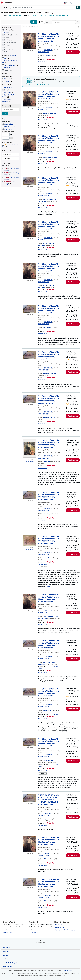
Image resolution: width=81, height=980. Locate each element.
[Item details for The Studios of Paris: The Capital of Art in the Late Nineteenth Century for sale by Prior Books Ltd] (30, 742)
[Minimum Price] (6, 134)
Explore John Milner (42, 84)
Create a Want (7, 932)
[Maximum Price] (6, 138)
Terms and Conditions (67, 970)
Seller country (7, 158)
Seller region (7, 154)
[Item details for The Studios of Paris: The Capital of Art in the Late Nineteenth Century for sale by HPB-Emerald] (30, 41)
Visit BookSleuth (34, 932)
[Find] (78, 7)
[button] (78, 27)
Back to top (41, 942)
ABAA (53, 666)
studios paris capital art (38, 15)
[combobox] (43, 7)
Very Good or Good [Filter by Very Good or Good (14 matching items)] (11, 65)
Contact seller (43, 62)
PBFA (40, 766)
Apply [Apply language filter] (5, 113)
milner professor (15, 15)
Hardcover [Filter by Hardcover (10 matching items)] (8, 79)
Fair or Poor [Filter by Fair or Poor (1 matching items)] (8, 68)
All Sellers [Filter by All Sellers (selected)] (8, 166)
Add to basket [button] (73, 52)
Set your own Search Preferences (65, 930)
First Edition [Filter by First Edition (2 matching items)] (8, 87)
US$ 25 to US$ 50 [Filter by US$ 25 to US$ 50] (9, 127)
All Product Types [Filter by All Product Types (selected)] (9, 30)
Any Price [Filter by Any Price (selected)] (6, 122)
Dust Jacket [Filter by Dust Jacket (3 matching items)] (8, 92)
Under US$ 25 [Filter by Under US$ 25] (8, 124)
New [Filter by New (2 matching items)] (6, 58)
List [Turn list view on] (34, 22)
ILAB (57, 666)
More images (30, 461)
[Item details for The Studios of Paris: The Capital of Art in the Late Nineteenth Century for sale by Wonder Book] (30, 692)
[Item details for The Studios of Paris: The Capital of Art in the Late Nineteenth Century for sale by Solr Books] (30, 495)
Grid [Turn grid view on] (41, 22)
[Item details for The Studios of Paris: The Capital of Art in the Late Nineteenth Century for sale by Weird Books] (30, 309)
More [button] (49, 587)
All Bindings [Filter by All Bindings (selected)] (7, 76)
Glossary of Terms (61, 927)
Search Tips (59, 925)
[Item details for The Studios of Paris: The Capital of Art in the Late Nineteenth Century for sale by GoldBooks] (30, 844)
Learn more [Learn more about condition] (13, 56)
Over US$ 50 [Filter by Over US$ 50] (7, 129)
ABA (53, 764)
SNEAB (41, 668)
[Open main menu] (4, 7)
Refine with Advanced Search (58, 15)
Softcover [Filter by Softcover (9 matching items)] (7, 81)
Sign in (72, 3)
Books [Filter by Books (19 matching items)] (7, 32)
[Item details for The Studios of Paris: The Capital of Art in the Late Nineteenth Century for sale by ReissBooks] (30, 448)
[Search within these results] (51, 27)
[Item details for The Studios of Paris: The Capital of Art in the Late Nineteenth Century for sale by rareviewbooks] (30, 541)
